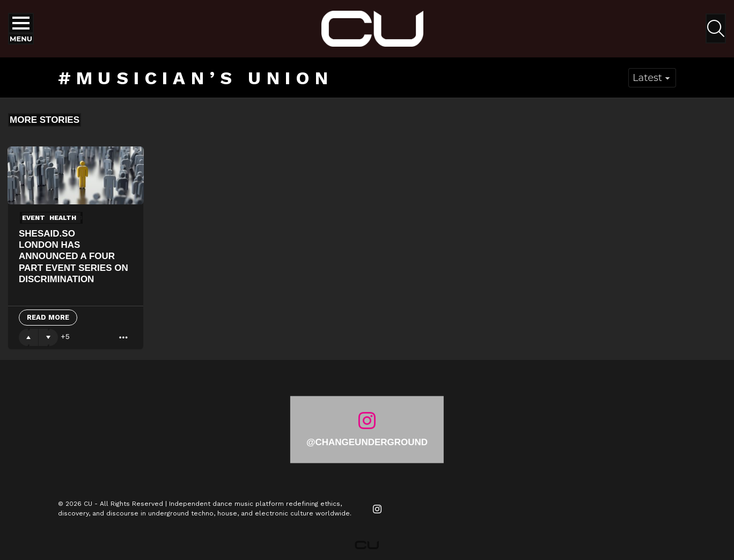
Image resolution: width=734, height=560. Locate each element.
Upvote (28, 337)
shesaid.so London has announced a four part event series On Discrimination (74, 256)
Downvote (48, 337)
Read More (48, 317)
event (34, 218)
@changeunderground (367, 442)
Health (63, 218)
